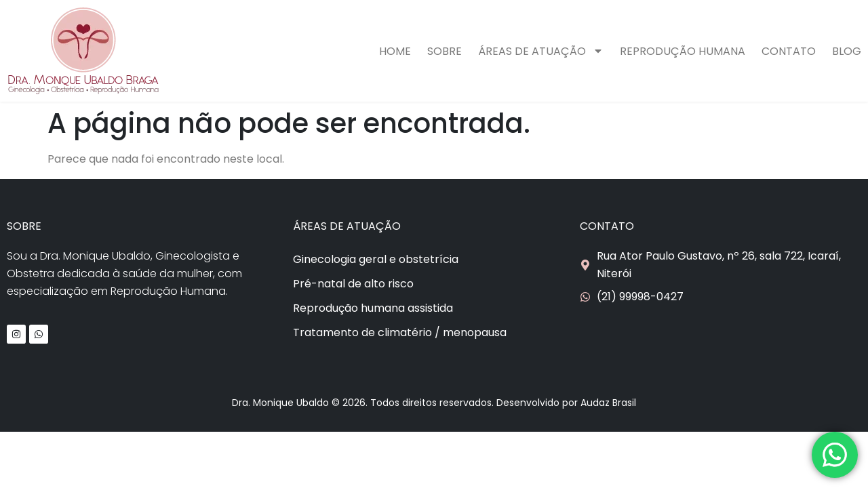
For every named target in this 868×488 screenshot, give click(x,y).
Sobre (445, 51)
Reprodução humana (683, 51)
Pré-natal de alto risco (353, 284)
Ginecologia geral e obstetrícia (376, 259)
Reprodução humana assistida (373, 308)
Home (395, 51)
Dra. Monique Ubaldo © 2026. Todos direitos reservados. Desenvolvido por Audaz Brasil (434, 403)
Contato (789, 51)
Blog (847, 51)
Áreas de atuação (541, 51)
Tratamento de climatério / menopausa (400, 332)
